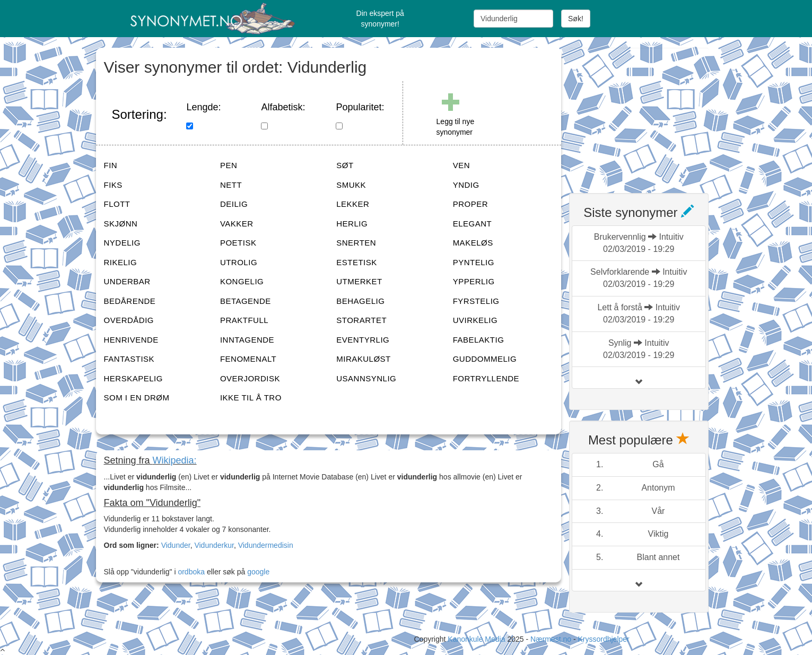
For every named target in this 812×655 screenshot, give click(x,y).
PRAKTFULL (244, 320)
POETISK (238, 243)
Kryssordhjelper (603, 639)
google (258, 572)
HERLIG (352, 224)
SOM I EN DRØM (137, 398)
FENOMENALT (248, 359)
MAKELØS (473, 243)
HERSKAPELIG (133, 378)
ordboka (190, 572)
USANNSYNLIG (366, 378)
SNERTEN (356, 243)
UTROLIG (239, 262)
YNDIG (466, 185)
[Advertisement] (649, 114)
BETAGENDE (246, 301)
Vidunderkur (214, 545)
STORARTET (361, 320)
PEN (229, 165)
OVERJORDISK (250, 378)
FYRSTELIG (476, 301)
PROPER (470, 204)
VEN (461, 165)
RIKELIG (121, 262)
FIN (111, 165)
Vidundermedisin (266, 545)
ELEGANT (473, 224)
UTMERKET (359, 281)
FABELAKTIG (479, 340)
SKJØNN (121, 224)
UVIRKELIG (475, 320)
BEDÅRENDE (130, 301)
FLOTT (117, 204)
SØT (345, 165)
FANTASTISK (129, 359)
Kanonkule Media (477, 639)
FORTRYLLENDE (486, 378)
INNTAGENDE (247, 340)
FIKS (113, 185)
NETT (231, 185)
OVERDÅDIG (129, 320)
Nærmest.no (551, 639)
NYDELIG (122, 243)
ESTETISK (357, 262)
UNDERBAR (127, 281)
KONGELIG (242, 281)
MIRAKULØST (364, 359)
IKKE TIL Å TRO (251, 398)
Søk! (576, 19)
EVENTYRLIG (363, 340)
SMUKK (351, 185)
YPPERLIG (474, 281)
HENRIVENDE (131, 340)
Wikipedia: (175, 460)
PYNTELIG (474, 262)
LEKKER (353, 204)
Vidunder (176, 545)
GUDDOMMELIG (485, 359)
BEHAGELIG (360, 301)
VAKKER (237, 224)
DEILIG (234, 204)
